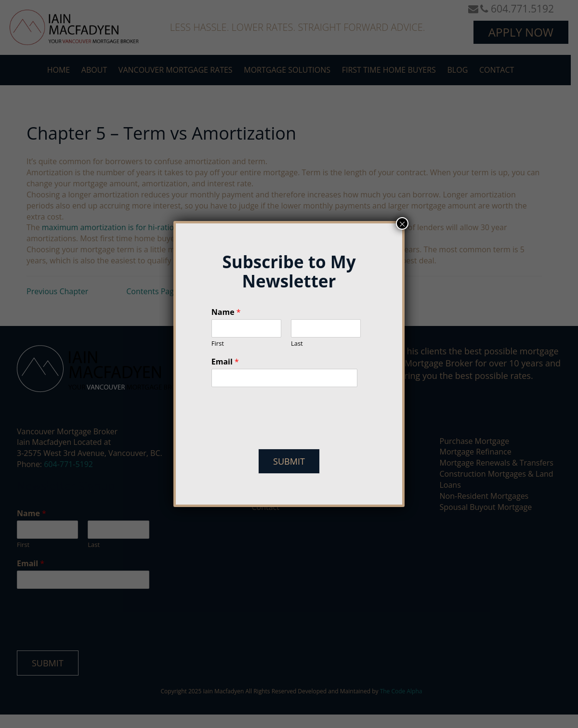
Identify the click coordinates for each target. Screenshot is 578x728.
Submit (289, 461)
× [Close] (402, 223)
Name (226, 312)
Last (297, 344)
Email (225, 362)
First (218, 344)
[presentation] (285, 433)
